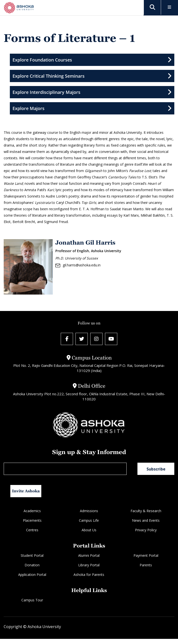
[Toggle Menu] (170, 7)
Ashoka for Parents (89, 575)
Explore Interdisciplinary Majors (92, 92)
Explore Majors (92, 108)
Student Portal (32, 555)
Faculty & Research (146, 511)
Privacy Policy (146, 530)
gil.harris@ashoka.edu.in (78, 265)
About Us (89, 530)
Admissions (89, 511)
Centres (32, 530)
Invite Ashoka (26, 491)
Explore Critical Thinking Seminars (92, 76)
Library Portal (89, 565)
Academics (32, 511)
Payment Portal (146, 555)
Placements (32, 520)
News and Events (146, 520)
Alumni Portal (89, 555)
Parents (146, 565)
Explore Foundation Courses (92, 60)
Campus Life (89, 520)
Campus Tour (32, 600)
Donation (32, 565)
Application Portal (32, 575)
